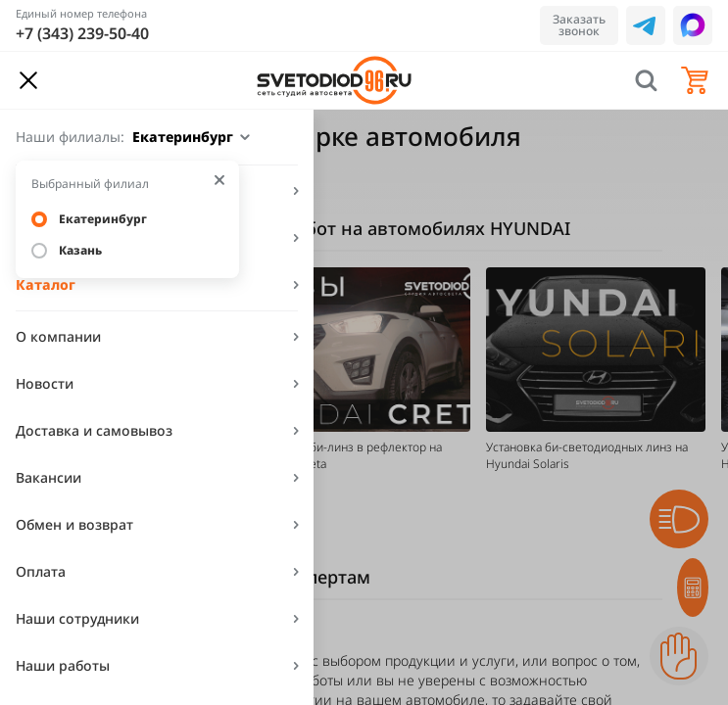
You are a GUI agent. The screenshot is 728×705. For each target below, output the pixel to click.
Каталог (46, 284)
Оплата (41, 571)
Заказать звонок (579, 25)
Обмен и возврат (74, 524)
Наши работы (63, 665)
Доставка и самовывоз (94, 430)
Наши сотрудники (77, 618)
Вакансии (49, 477)
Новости (45, 383)
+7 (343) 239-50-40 (82, 33)
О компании (58, 336)
